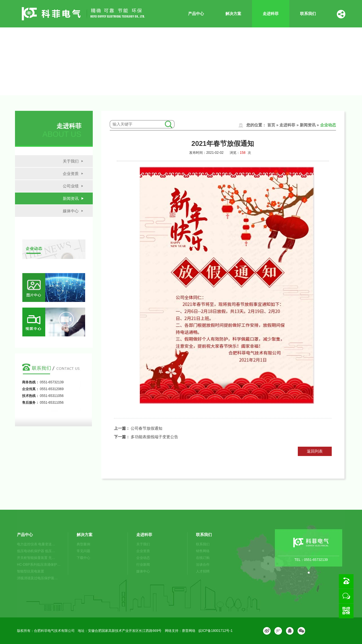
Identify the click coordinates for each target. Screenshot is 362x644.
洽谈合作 (203, 565)
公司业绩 (71, 186)
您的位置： (256, 125)
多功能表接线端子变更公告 (154, 437)
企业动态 (328, 125)
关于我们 (71, 161)
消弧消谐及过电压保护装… (37, 578)
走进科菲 (271, 14)
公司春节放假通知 (146, 428)
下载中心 (83, 558)
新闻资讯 (71, 198)
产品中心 (196, 14)
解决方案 (233, 14)
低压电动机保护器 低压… (36, 551)
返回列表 (315, 451)
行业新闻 (143, 565)
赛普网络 (189, 631)
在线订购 (203, 558)
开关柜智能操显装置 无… (36, 558)
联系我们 (308, 14)
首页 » (273, 125)
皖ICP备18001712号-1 (216, 631)
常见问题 (83, 551)
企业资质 (71, 174)
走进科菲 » (289, 125)
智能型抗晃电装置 (31, 571)
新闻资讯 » (309, 125)
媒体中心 (71, 211)
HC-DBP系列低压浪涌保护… (39, 565)
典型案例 (83, 544)
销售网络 (203, 551)
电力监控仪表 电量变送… (36, 544)
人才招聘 (203, 571)
